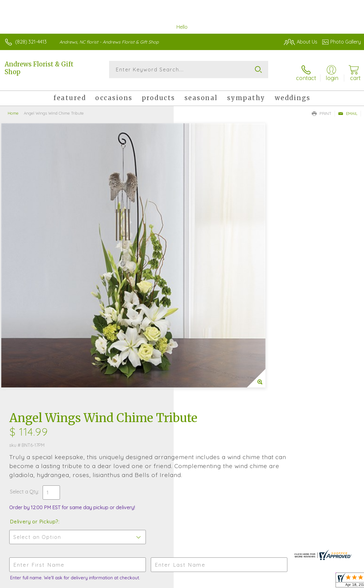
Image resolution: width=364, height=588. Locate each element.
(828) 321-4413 (31, 42)
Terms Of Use (219, 582)
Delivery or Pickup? (208, 257)
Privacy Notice (256, 582)
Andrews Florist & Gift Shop (39, 68)
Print (322, 108)
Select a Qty (198, 227)
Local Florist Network (300, 582)
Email (348, 108)
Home (13, 108)
